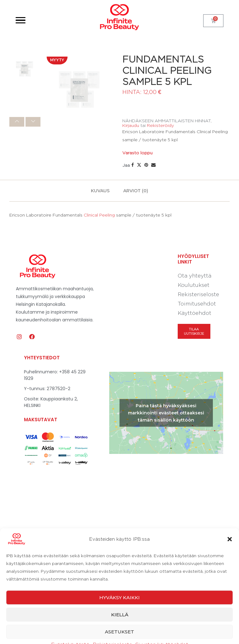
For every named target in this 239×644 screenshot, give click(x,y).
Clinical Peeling (99, 215)
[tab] (100, 191)
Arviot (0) (136, 191)
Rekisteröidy (160, 125)
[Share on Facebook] (133, 165)
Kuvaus (100, 191)
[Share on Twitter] (139, 165)
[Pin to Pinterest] (146, 165)
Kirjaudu (131, 125)
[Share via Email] (153, 165)
